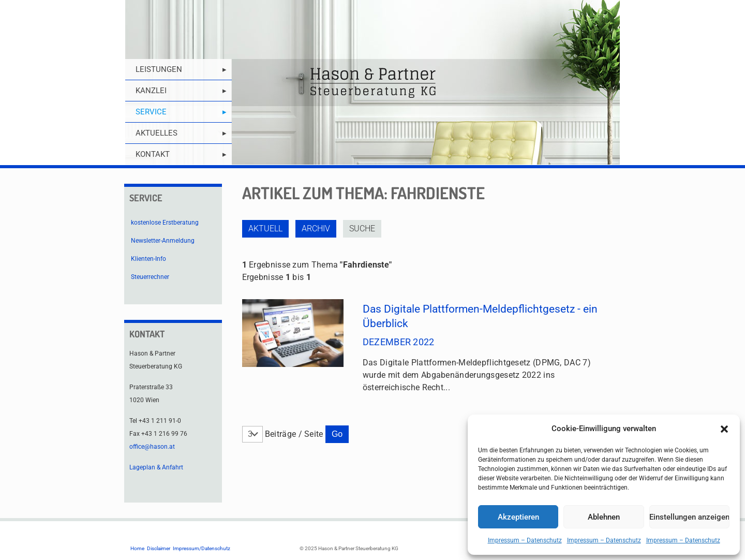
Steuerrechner (150, 277)
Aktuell (265, 229)
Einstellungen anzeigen (689, 517)
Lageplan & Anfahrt (156, 467)
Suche (362, 229)
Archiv (316, 229)
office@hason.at (152, 447)
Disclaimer (159, 548)
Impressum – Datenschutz (525, 540)
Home (137, 548)
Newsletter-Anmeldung (163, 241)
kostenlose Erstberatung (165, 223)
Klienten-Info (148, 259)
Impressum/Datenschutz (202, 548)
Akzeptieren (518, 517)
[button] (724, 429)
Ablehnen (604, 517)
